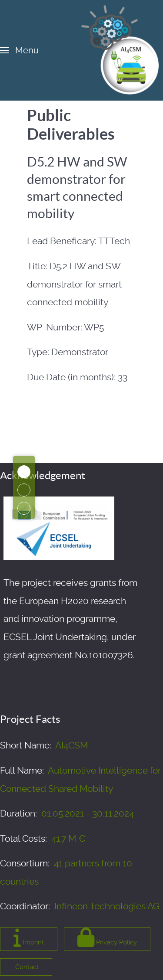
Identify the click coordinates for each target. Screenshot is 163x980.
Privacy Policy (107, 937)
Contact (26, 967)
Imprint (29, 937)
